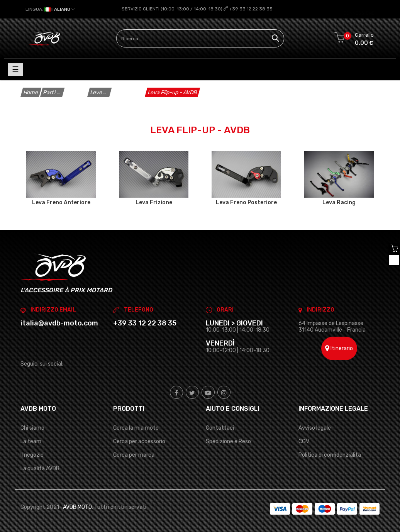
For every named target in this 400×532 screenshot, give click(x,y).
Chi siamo (32, 428)
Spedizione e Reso (228, 441)
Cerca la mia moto (136, 428)
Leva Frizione (154, 202)
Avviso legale (315, 428)
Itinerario (339, 348)
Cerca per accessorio (139, 441)
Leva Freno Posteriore (246, 202)
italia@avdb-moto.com (59, 323)
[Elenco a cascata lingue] (50, 9)
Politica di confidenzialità (330, 455)
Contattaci (220, 428)
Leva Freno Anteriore (61, 202)
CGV (304, 441)
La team (31, 441)
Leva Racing (339, 202)
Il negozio (32, 455)
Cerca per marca (134, 455)
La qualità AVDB (40, 468)
